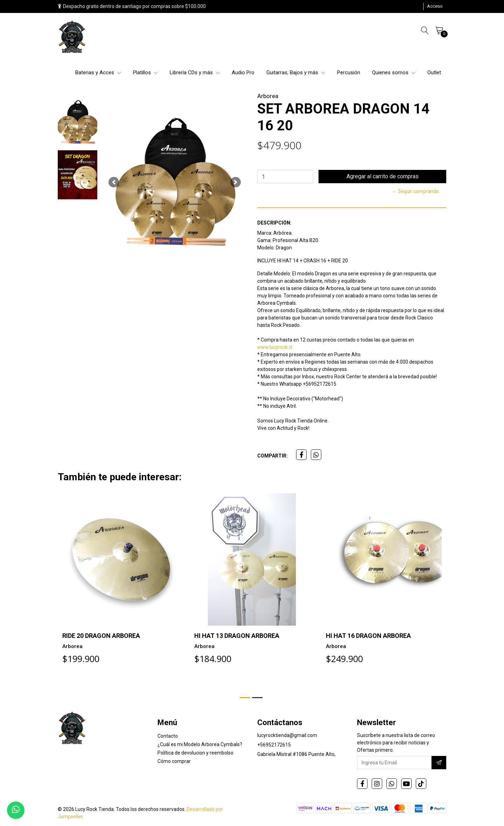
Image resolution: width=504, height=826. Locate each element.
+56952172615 (274, 745)
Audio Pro (243, 73)
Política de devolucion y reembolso (195, 753)
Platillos (145, 73)
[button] (114, 182)
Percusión (349, 73)
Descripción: (274, 223)
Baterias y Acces (98, 73)
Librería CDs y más (195, 73)
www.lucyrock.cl (275, 347)
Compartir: (272, 456)
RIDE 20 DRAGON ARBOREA (101, 636)
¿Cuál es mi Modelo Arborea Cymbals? (200, 744)
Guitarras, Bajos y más (296, 73)
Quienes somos (394, 73)
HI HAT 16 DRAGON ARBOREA (368, 636)
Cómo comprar (174, 761)
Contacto (168, 736)
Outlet (434, 73)
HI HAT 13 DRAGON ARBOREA (237, 636)
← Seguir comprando (415, 191)
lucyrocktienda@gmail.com (287, 735)
